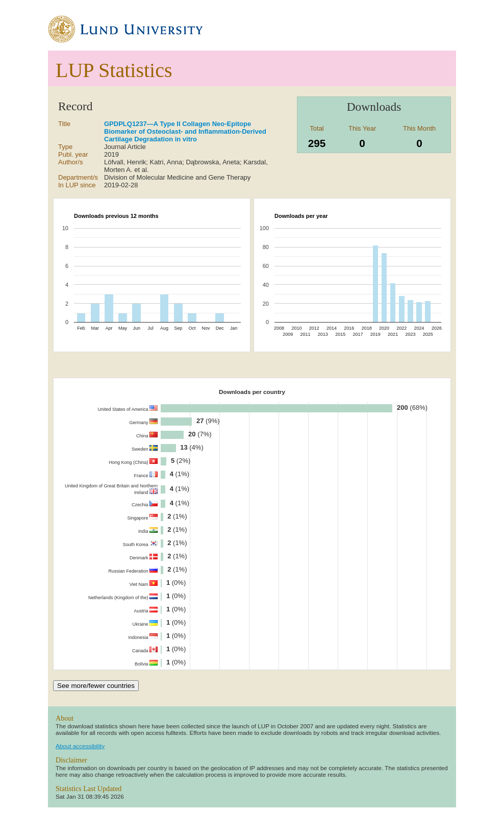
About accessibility (80, 746)
